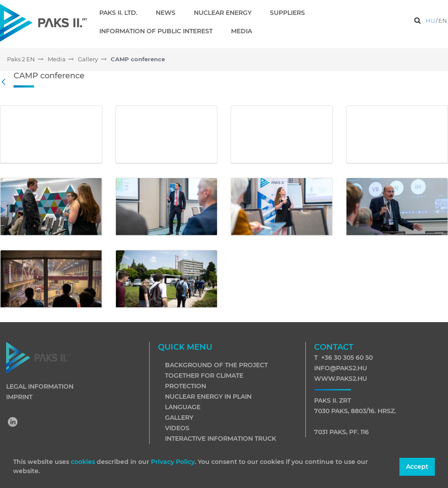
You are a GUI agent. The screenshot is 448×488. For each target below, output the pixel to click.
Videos (177, 428)
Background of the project (216, 365)
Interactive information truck (220, 439)
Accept (417, 467)
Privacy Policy (173, 462)
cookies (84, 462)
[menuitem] (122, 13)
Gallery (179, 418)
